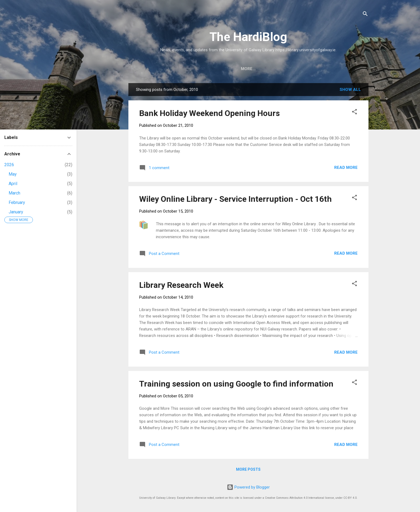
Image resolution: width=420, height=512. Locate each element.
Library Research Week (181, 285)
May (13, 174)
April (13, 184)
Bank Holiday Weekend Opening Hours (209, 113)
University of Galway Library (209, 69)
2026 (9, 165)
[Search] (365, 15)
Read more (346, 168)
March (14, 193)
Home (160, 69)
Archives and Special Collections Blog (297, 69)
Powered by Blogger (248, 487)
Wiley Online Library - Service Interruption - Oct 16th (235, 199)
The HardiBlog (248, 37)
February (17, 202)
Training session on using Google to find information (236, 384)
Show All (350, 90)
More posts (248, 469)
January (16, 212)
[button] (354, 113)
